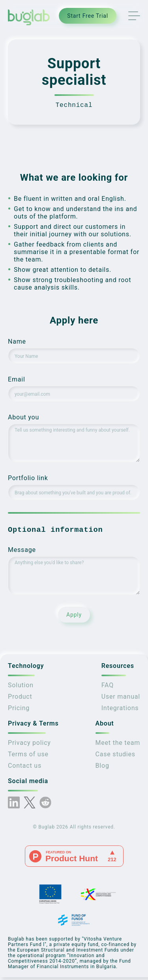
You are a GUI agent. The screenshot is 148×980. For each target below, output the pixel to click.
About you (23, 419)
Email (17, 381)
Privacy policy (29, 745)
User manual (121, 699)
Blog (102, 768)
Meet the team (118, 745)
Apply (74, 617)
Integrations (120, 711)
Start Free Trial (88, 16)
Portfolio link (28, 480)
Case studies (115, 757)
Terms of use (28, 757)
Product (20, 699)
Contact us (25, 768)
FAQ (108, 688)
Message (22, 553)
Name (17, 343)
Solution (21, 688)
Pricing (19, 711)
